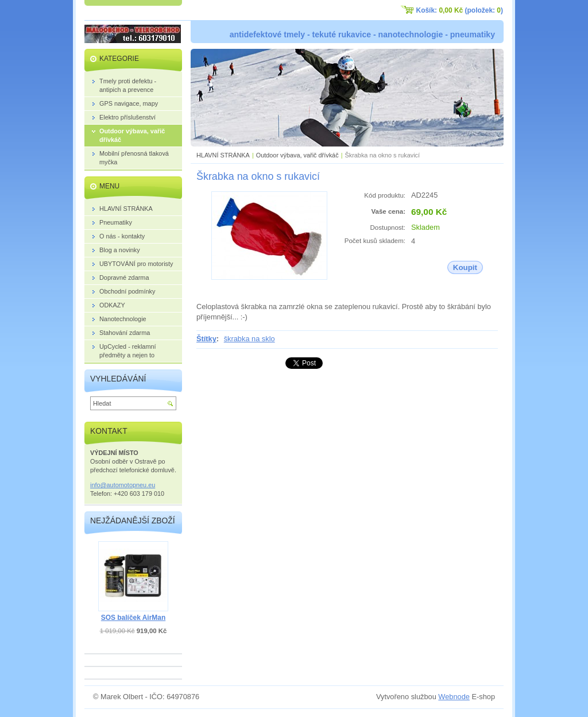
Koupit (465, 267)
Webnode (454, 697)
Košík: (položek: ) (460, 10)
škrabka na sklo (249, 339)
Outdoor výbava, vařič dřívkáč (297, 155)
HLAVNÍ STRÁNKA (223, 155)
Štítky (206, 339)
